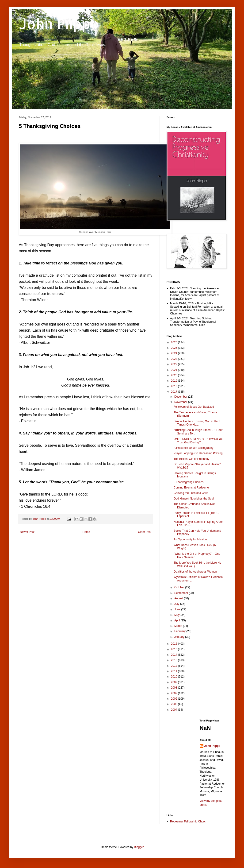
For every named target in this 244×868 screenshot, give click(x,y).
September (182, 593)
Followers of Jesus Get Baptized (194, 407)
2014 (175, 655)
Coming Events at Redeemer (192, 488)
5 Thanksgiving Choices (189, 482)
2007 (175, 693)
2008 (175, 688)
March (179, 626)
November (181, 402)
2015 (175, 649)
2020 (175, 375)
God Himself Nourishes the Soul (194, 499)
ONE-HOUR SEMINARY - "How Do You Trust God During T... (198, 441)
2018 (175, 386)
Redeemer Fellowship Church (189, 821)
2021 (175, 370)
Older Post (145, 532)
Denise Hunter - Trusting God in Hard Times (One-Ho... (197, 423)
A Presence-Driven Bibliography (193, 448)
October (180, 587)
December (181, 397)
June (178, 609)
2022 (175, 364)
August (179, 598)
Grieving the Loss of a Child (191, 493)
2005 (175, 704)
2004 (175, 710)
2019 (175, 381)
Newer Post (27, 532)
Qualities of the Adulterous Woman (195, 572)
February (180, 631)
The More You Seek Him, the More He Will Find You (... (197, 564)
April (177, 620)
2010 (175, 677)
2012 (175, 666)
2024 (175, 353)
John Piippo (59, 24)
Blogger (139, 847)
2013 (175, 660)
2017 (175, 392)
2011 (175, 671)
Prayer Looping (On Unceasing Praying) (199, 453)
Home (86, 532)
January (180, 637)
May (177, 615)
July (177, 604)
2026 (175, 342)
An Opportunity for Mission (190, 539)
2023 (175, 359)
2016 (175, 644)
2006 (175, 699)
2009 (175, 682)
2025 (175, 348)
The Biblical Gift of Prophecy (191, 459)
